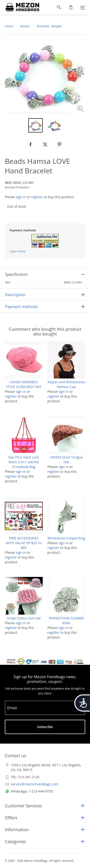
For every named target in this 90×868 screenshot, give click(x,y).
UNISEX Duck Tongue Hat (66, 460)
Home (9, 26)
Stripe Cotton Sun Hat (24, 618)
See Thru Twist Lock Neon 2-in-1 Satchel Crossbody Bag (24, 462)
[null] (31, 144)
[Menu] (83, 7)
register (37, 197)
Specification (16, 274)
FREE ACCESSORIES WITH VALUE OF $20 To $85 (24, 543)
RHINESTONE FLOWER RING (66, 620)
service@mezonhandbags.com (35, 784)
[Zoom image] (81, 109)
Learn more (17, 251)
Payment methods (21, 307)
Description (15, 295)
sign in (21, 197)
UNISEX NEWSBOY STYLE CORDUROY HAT (24, 384)
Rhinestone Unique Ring (66, 538)
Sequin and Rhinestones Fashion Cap (66, 384)
